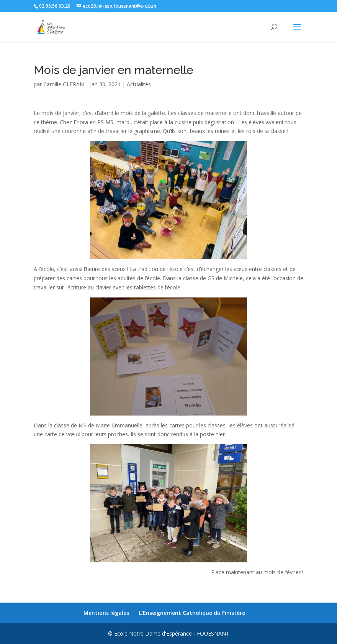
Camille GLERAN (64, 84)
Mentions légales (106, 613)
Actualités (139, 84)
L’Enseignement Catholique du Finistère (192, 613)
